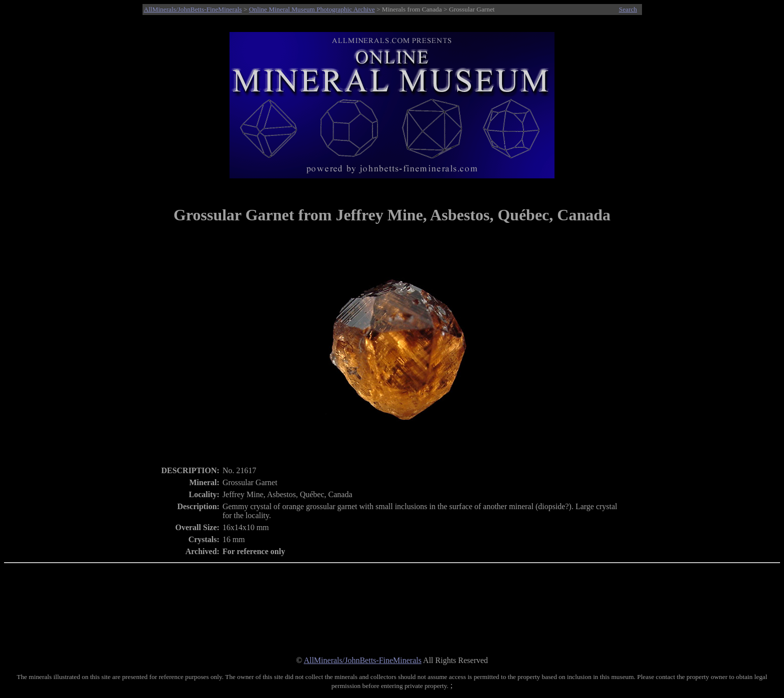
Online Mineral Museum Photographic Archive (312, 9)
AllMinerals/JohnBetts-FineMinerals (193, 9)
